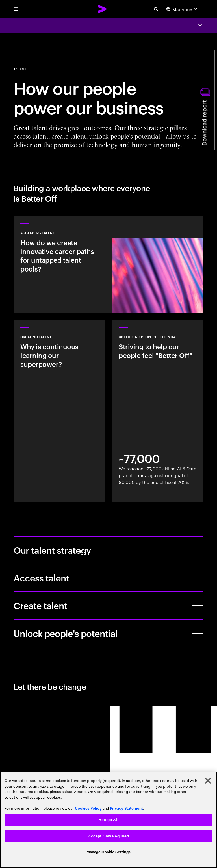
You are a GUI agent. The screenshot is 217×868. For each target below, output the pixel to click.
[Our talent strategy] (198, 550)
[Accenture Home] (102, 9)
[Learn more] (59, 411)
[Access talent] (198, 578)
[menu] (16, 9)
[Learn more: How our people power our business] (108, 264)
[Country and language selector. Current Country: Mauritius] (182, 9)
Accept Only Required (109, 836)
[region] (108, 820)
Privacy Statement (126, 808)
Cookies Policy (88, 808)
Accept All (108, 820)
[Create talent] (198, 606)
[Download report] (205, 100)
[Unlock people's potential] (198, 633)
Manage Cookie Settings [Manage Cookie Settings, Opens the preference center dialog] (109, 852)
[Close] (208, 781)
